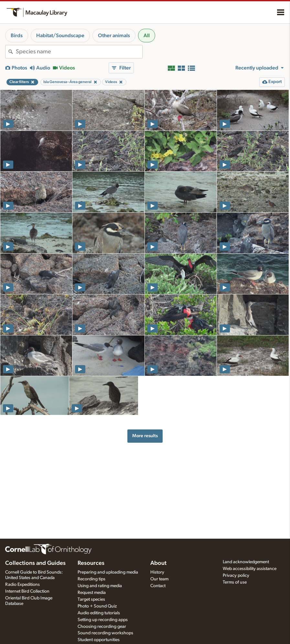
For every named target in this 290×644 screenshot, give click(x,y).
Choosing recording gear (102, 627)
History (157, 572)
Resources (91, 563)
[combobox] (79, 52)
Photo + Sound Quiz (97, 606)
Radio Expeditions (22, 585)
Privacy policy (236, 575)
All (147, 36)
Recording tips (91, 579)
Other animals (114, 36)
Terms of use (235, 582)
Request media (92, 593)
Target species (91, 599)
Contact (158, 586)
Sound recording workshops (105, 633)
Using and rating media (100, 586)
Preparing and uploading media (108, 572)
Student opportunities (99, 640)
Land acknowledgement (246, 562)
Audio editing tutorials (99, 613)
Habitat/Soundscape (60, 36)
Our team (159, 579)
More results (145, 436)
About (158, 563)
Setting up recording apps (103, 620)
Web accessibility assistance (250, 569)
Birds (17, 36)
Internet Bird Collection (27, 591)
